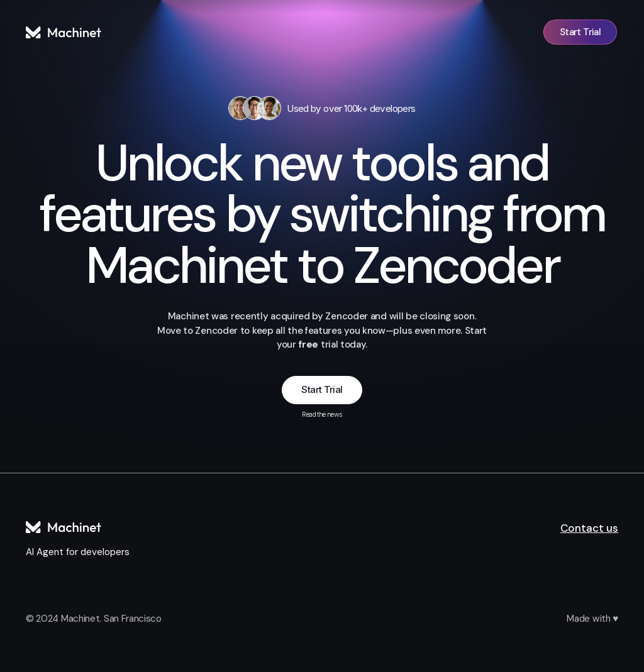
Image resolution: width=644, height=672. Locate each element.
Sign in (510, 32)
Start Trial (322, 389)
